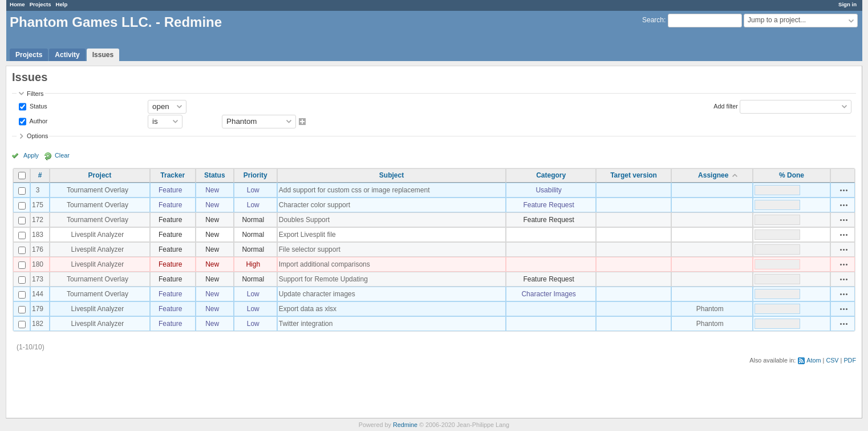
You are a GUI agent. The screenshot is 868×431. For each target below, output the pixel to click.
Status (38, 106)
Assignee (713, 175)
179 (38, 309)
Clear (62, 155)
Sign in (847, 4)
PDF (850, 360)
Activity (67, 55)
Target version (634, 175)
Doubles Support (304, 220)
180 (38, 264)
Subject (392, 175)
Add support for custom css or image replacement (354, 190)
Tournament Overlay (98, 190)
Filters (35, 94)
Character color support (315, 205)
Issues (103, 55)
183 (38, 235)
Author (38, 120)
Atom (814, 360)
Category (551, 175)
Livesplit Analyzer (98, 235)
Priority (255, 175)
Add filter (726, 106)
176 (38, 249)
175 (38, 205)
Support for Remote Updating (323, 279)
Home (17, 4)
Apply (31, 155)
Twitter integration (306, 324)
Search (653, 20)
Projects (40, 4)
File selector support (310, 249)
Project (100, 175)
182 (38, 324)
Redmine (405, 425)
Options (37, 136)
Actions (844, 190)
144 (38, 294)
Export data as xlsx (308, 309)
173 (38, 279)
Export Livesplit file (307, 235)
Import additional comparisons (325, 264)
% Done (792, 175)
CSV (832, 360)
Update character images (317, 294)
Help (62, 4)
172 (38, 220)
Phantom (710, 309)
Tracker (173, 175)
